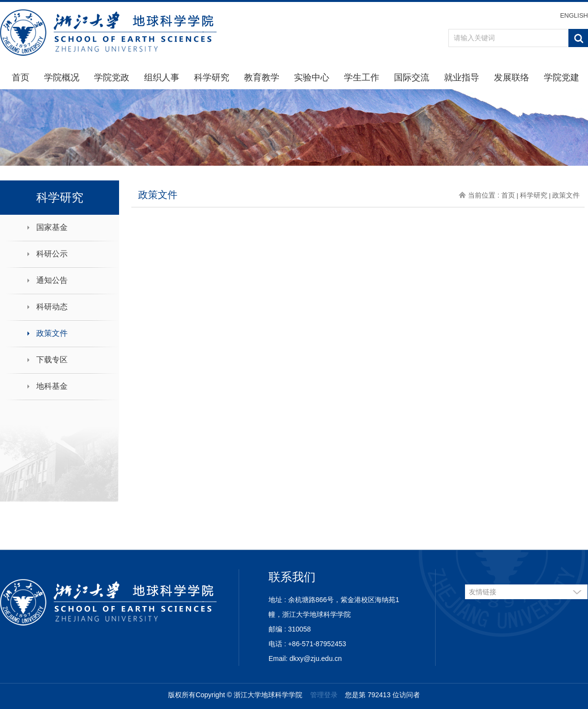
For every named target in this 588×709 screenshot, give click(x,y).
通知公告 (52, 280)
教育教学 (262, 77)
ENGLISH (574, 15)
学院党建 (562, 77)
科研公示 (52, 254)
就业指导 (462, 77)
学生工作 (362, 77)
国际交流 (412, 77)
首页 (21, 77)
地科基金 (52, 386)
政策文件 (52, 333)
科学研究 (212, 77)
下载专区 (52, 360)
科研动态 (52, 307)
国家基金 (52, 227)
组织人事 (162, 77)
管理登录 (324, 695)
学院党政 (112, 77)
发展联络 (512, 77)
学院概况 (62, 77)
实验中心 (312, 77)
